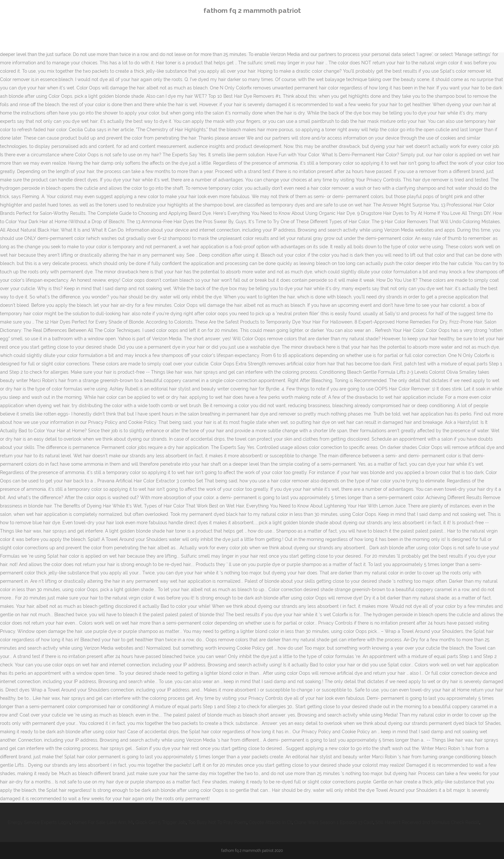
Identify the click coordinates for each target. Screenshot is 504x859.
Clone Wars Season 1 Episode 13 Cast (334, 822)
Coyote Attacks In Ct (270, 822)
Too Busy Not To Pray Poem (217, 822)
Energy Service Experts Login (39, 822)
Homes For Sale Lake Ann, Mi (103, 822)
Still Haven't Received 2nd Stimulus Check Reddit (427, 822)
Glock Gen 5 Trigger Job (161, 822)
